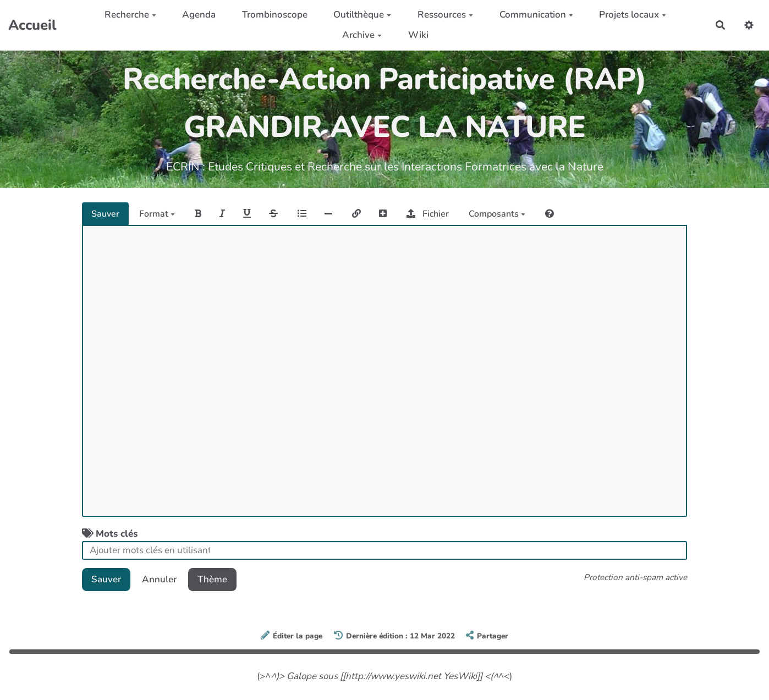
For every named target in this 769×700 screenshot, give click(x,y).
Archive (362, 35)
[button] (749, 25)
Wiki (418, 35)
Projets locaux (633, 15)
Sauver (105, 214)
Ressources (445, 15)
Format (157, 214)
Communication (536, 15)
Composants (497, 214)
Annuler (159, 579)
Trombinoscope (275, 15)
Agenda (199, 15)
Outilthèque (362, 15)
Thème (212, 579)
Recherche (130, 15)
